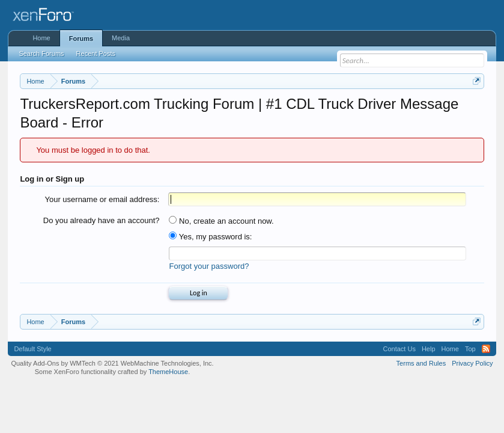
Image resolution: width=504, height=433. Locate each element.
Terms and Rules (421, 363)
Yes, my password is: (210, 237)
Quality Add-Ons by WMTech (112, 363)
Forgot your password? (209, 266)
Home (41, 38)
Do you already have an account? (102, 220)
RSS (486, 349)
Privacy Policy (472, 363)
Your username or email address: (102, 199)
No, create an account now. (221, 221)
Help (429, 349)
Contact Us (399, 349)
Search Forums (41, 54)
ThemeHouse (168, 372)
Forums (81, 38)
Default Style (32, 349)
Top (470, 349)
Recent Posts (96, 54)
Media (121, 38)
